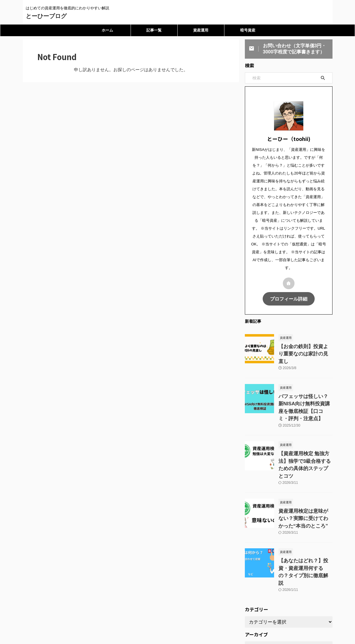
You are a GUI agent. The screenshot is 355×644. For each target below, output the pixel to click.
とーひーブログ (46, 16)
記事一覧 (154, 30)
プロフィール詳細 (289, 298)
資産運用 (201, 30)
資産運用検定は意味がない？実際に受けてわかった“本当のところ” (305, 494)
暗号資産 (248, 30)
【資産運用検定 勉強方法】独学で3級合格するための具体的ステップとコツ (304, 447)
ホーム (107, 30)
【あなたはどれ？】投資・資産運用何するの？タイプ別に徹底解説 (305, 541)
